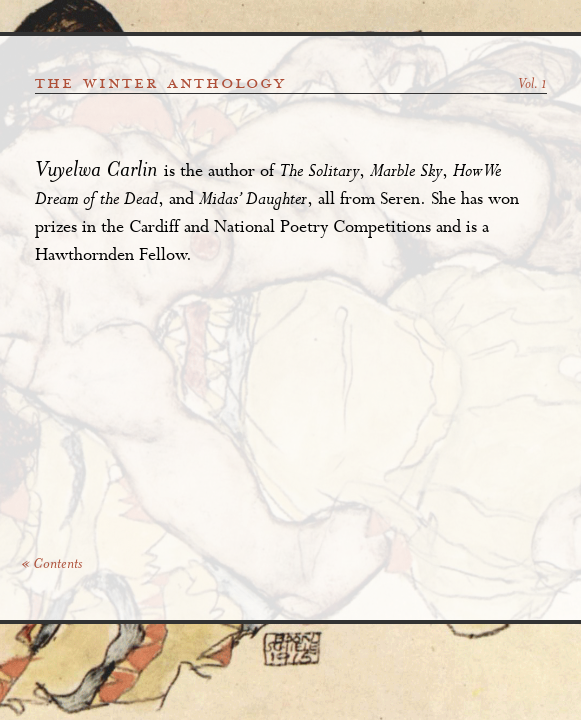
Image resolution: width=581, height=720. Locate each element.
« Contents (51, 565)
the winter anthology (160, 83)
